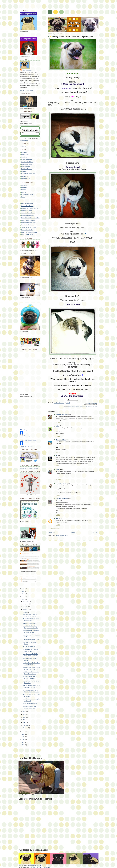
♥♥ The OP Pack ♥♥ (61, 483)
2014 (23, 594)
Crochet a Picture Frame (28, 213)
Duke (57, 426)
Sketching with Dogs (62, 414)
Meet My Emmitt (26, 179)
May (24, 717)
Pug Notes (24, 152)
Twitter (23, 197)
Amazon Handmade (27, 159)
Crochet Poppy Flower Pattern (29, 208)
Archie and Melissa (27, 70)
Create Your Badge (25, 436)
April (24, 720)
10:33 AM (58, 480)
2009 (23, 737)
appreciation (72, 406)
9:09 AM (58, 466)
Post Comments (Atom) (62, 535)
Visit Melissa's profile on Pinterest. (29, 468)
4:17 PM (58, 515)
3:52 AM (58, 436)
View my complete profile (26, 91)
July (24, 712)
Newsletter (24, 171)
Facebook (24, 185)
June (24, 714)
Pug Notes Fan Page (27, 195)
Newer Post (51, 532)
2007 (23, 742)
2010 (23, 734)
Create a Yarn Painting (27, 206)
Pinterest (24, 192)
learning (90, 406)
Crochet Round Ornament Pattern (30, 218)
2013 (23, 596)
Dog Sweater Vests (27, 164)
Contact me (23, 146)
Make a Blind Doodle (27, 230)
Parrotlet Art (25, 176)
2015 (23, 591)
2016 (23, 588)
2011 (23, 731)
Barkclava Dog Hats (27, 169)
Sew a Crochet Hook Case (29, 227)
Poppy (57, 469)
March (25, 722)
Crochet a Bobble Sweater (28, 223)
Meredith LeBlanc (61, 440)
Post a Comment (55, 529)
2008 (23, 739)
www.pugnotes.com (36, 866)
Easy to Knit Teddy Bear (28, 225)
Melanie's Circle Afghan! (29, 623)
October (25, 607)
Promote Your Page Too (26, 446)
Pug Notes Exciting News (28, 174)
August (25, 612)
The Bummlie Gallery (27, 162)
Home (73, 532)
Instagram (24, 187)
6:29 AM (58, 452)
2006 (23, 745)
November (26, 604)
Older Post (94, 532)
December (26, 601)
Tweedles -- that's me (62, 499)
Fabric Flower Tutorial (27, 203)
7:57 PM (58, 525)
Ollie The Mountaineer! (29, 647)
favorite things (83, 406)
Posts (23, 578)
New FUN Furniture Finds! (30, 704)
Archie (77, 406)
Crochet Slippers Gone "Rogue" (31, 639)
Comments (25, 581)
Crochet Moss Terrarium (28, 215)
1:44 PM (58, 495)
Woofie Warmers (26, 167)
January (25, 728)
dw (57, 455)
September (26, 609)
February (26, 725)
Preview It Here (24, 140)
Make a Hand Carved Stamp (29, 232)
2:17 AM (58, 422)
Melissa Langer (24, 430)
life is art (95, 406)
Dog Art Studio (25, 155)
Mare (57, 518)
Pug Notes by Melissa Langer (28, 440)
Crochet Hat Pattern (27, 211)
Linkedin (24, 190)
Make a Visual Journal (27, 234)
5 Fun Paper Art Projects (28, 220)
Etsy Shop (24, 157)
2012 (23, 599)
